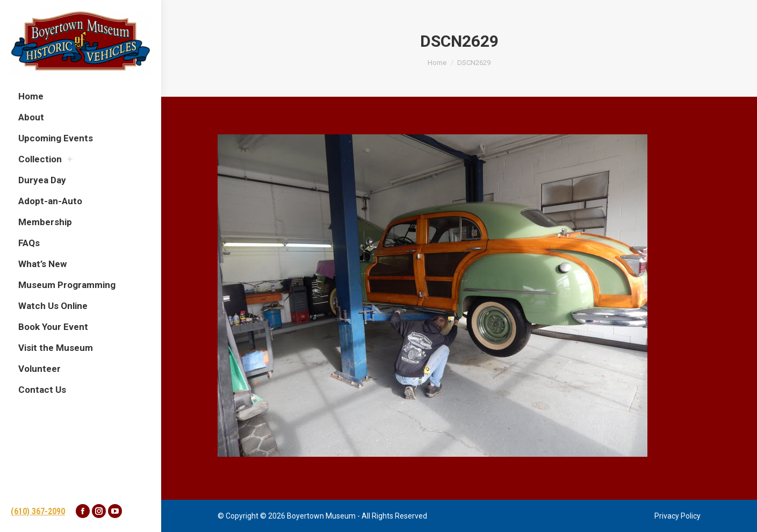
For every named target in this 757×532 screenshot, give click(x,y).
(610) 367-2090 (38, 511)
